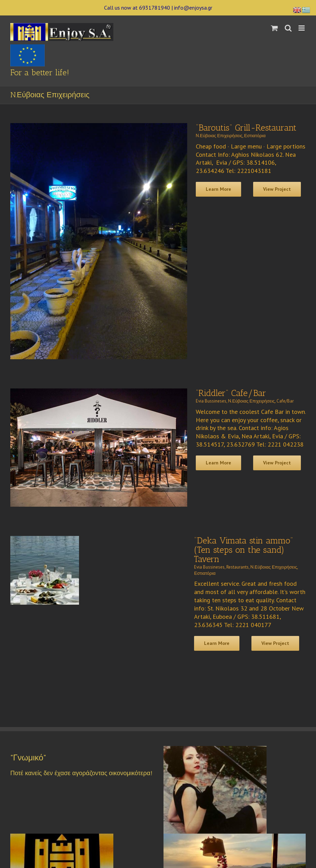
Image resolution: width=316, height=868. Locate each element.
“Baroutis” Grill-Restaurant (246, 128)
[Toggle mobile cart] (274, 28)
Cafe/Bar (285, 401)
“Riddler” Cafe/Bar (231, 393)
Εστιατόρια (255, 136)
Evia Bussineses (211, 401)
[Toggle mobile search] (288, 28)
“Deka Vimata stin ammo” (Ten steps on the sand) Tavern (244, 550)
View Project (277, 189)
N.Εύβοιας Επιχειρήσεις (219, 136)
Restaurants (238, 567)
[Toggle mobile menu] (302, 28)
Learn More (218, 189)
